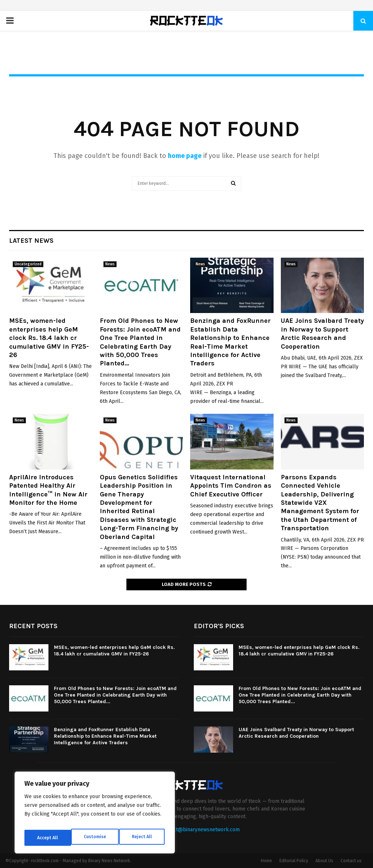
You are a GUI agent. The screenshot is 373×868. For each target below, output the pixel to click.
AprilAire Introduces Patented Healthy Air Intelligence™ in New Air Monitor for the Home (48, 490)
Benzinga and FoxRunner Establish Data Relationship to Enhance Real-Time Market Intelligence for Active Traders (230, 342)
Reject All (95, 838)
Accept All (143, 838)
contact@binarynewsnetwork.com (200, 830)
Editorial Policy (294, 861)
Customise (48, 838)
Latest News (31, 241)
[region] (95, 815)
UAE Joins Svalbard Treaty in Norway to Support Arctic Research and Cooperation (322, 333)
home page (185, 156)
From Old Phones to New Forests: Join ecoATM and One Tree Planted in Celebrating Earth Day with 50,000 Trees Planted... (140, 342)
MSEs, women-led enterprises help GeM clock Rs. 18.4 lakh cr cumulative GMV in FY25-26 (49, 338)
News (110, 264)
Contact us (351, 861)
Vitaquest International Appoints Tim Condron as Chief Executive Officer (231, 486)
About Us (324, 861)
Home (266, 861)
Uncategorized (28, 264)
